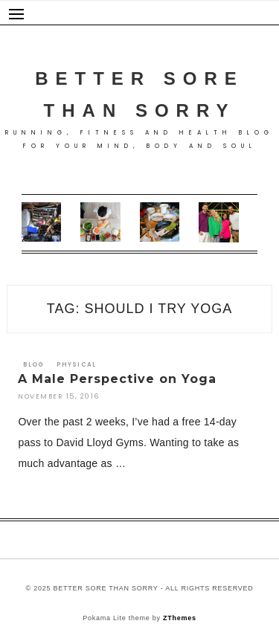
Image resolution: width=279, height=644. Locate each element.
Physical (76, 365)
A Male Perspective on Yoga (117, 379)
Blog (33, 365)
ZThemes (180, 618)
